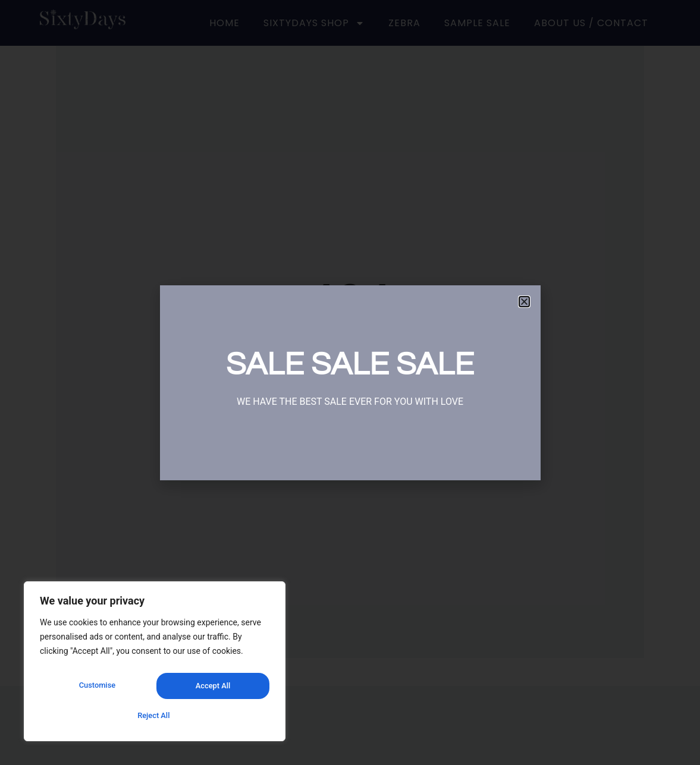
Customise (96, 690)
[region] (155, 666)
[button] (524, 302)
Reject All (211, 690)
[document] (350, 382)
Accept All (155, 716)
